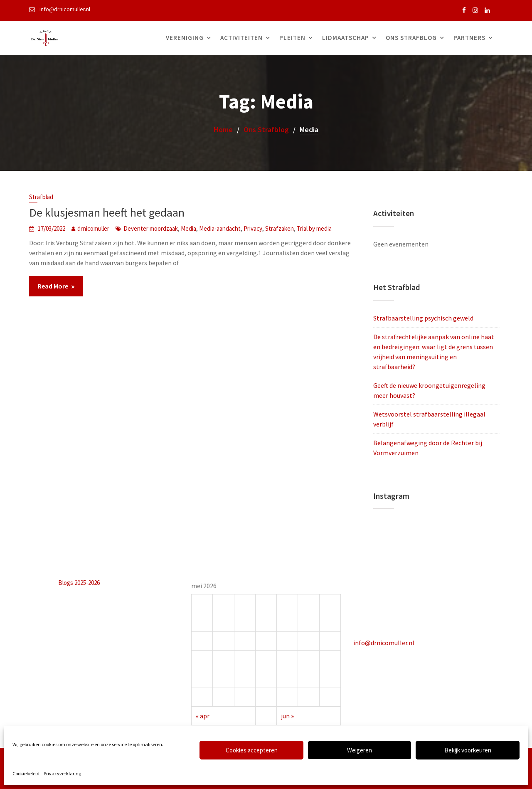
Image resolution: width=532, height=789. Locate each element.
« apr (203, 715)
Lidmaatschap (346, 38)
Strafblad (41, 197)
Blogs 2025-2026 (80, 583)
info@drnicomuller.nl (384, 642)
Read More (53, 286)
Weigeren (360, 750)
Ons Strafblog (411, 38)
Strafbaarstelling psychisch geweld (423, 318)
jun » (287, 715)
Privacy (253, 228)
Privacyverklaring (62, 773)
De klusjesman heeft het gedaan (107, 212)
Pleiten (292, 38)
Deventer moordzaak (151, 228)
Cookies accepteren (252, 750)
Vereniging (185, 38)
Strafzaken (280, 228)
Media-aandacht (220, 228)
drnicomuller (93, 228)
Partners (469, 38)
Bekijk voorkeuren (468, 750)
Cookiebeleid (26, 773)
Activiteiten (241, 38)
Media (188, 228)
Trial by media (314, 228)
